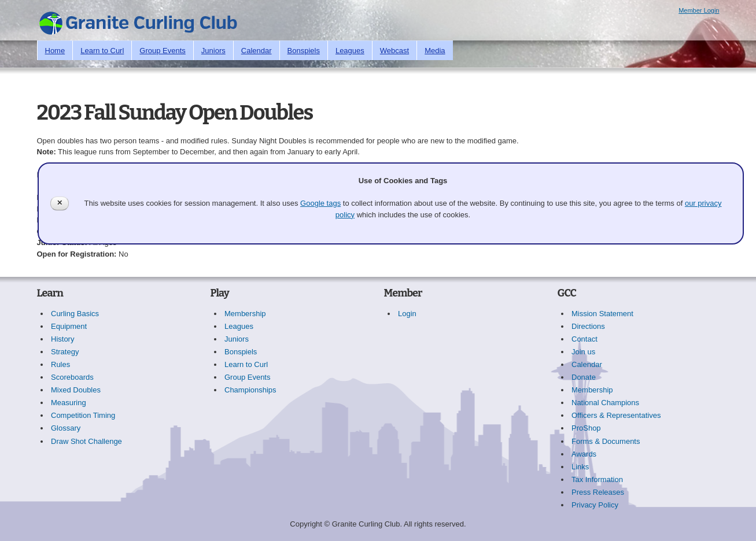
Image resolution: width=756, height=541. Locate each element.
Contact (584, 339)
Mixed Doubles (76, 390)
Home (55, 51)
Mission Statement (602, 314)
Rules (60, 364)
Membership (245, 314)
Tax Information (597, 479)
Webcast (394, 51)
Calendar (257, 51)
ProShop (586, 428)
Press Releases (598, 492)
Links (580, 467)
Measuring (69, 403)
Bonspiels (304, 51)
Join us (583, 352)
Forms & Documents (606, 441)
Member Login (699, 10)
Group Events (163, 51)
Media (435, 51)
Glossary (66, 428)
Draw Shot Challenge (86, 441)
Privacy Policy (595, 505)
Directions (588, 326)
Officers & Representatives (616, 415)
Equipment (69, 326)
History (62, 339)
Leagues (350, 51)
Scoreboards (72, 377)
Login (407, 314)
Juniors (213, 51)
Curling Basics (75, 314)
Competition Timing (83, 415)
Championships (250, 390)
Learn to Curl (102, 51)
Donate (584, 377)
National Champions (605, 403)
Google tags (320, 203)
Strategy (65, 352)
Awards (584, 454)
